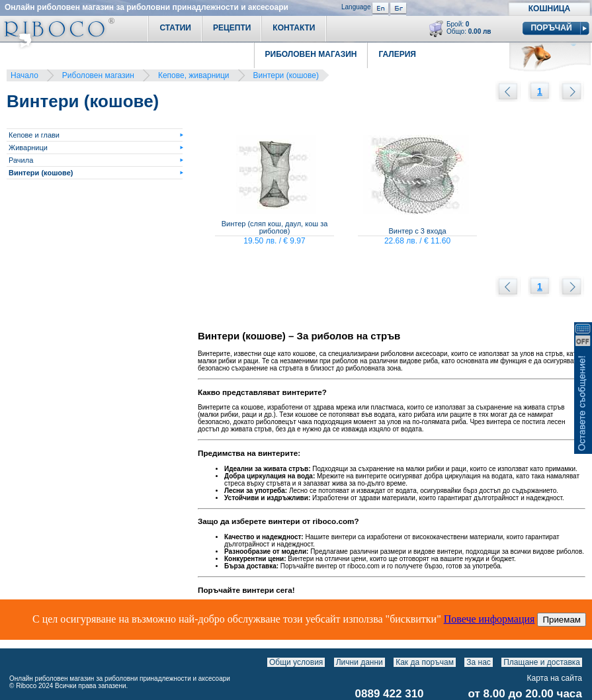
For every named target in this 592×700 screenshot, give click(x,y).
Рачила (21, 160)
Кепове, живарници (194, 75)
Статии (175, 28)
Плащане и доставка (542, 662)
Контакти (294, 28)
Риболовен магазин (98, 75)
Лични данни (359, 662)
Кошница (549, 9)
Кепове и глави (34, 135)
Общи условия (296, 662)
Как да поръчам (425, 662)
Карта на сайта (555, 678)
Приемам (562, 620)
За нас (479, 662)
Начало (24, 75)
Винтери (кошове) (286, 75)
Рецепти (232, 28)
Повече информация (489, 619)
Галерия (397, 54)
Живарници (28, 148)
